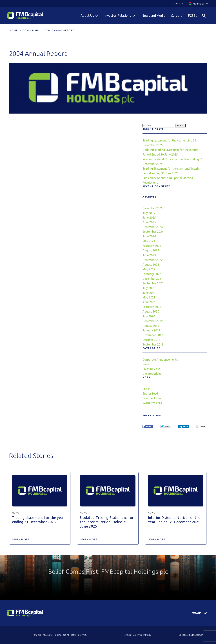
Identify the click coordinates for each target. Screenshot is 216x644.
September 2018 (153, 344)
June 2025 (149, 218)
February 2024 (152, 246)
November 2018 (153, 335)
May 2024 (149, 241)
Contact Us (179, 4)
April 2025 (149, 222)
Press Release (151, 369)
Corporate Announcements (160, 360)
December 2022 (153, 260)
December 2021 (153, 279)
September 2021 (153, 283)
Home (14, 30)
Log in (146, 389)
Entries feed (150, 393)
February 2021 (152, 307)
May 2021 (149, 297)
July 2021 (149, 288)
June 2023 (149, 255)
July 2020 (149, 316)
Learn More (21, 539)
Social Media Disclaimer (191, 635)
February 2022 (152, 274)
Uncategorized (152, 374)
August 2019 (151, 326)
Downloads (31, 30)
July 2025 (149, 213)
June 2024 (149, 236)
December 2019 (153, 321)
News (146, 364)
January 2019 (151, 330)
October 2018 (151, 340)
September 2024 (153, 232)
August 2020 (151, 311)
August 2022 (151, 265)
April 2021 (149, 302)
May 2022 (149, 269)
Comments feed (153, 398)
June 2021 (149, 293)
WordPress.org (152, 403)
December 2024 (153, 227)
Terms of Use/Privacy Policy (137, 635)
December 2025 (153, 208)
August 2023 (151, 250)
